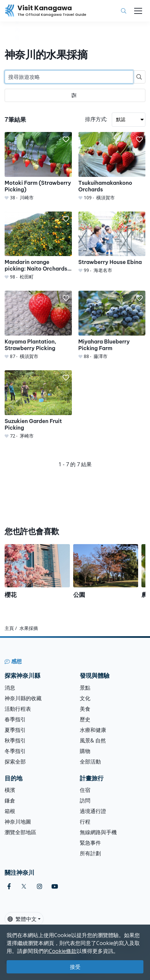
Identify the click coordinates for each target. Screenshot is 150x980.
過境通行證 (93, 811)
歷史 (85, 719)
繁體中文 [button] (22, 919)
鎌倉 (10, 800)
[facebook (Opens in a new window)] (9, 886)
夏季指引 (15, 730)
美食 (85, 709)
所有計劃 (90, 853)
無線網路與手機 (98, 832)
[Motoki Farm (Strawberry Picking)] (38, 166)
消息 (10, 688)
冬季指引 (15, 751)
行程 (85, 822)
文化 (85, 698)
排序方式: (96, 119)
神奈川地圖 (18, 822)
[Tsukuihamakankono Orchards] (112, 166)
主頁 (9, 628)
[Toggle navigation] (138, 11)
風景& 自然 (93, 740)
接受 (75, 967)
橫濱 (10, 790)
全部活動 (90, 762)
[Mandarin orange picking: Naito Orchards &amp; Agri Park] (38, 246)
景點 (85, 688)
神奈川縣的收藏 (23, 698)
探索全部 (15, 762)
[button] (66, 140)
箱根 (10, 811)
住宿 (85, 790)
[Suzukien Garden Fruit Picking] (38, 405)
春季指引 (15, 719)
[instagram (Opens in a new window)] (40, 886)
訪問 (85, 800)
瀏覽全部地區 (20, 832)
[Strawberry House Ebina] (112, 243)
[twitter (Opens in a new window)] (24, 886)
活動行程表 (18, 709)
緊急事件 (90, 843)
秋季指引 (15, 740)
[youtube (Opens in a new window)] (55, 886)
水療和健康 (93, 730)
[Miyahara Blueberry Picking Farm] (112, 325)
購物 (85, 751)
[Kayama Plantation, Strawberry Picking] (38, 325)
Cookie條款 (63, 951)
